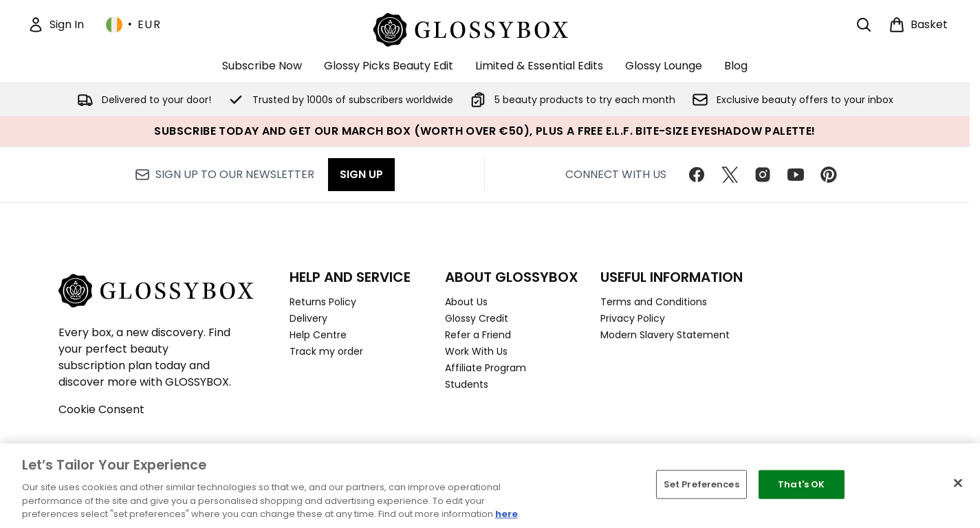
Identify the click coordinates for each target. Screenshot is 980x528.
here (507, 514)
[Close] (958, 483)
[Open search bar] (864, 25)
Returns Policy (323, 302)
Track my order (326, 351)
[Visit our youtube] (796, 175)
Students (467, 384)
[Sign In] (56, 25)
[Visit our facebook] (697, 175)
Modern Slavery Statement (665, 335)
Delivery (308, 318)
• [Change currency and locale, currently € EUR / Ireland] (133, 25)
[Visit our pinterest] (829, 175)
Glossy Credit (477, 318)
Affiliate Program (486, 368)
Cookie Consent (101, 409)
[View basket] (918, 25)
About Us (466, 302)
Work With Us (476, 351)
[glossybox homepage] (485, 28)
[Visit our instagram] (763, 175)
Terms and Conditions (654, 302)
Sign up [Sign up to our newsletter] (361, 174)
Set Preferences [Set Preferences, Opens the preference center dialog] (701, 484)
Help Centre (318, 335)
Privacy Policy (633, 318)
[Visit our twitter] (730, 175)
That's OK (801, 484)
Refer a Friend (478, 335)
